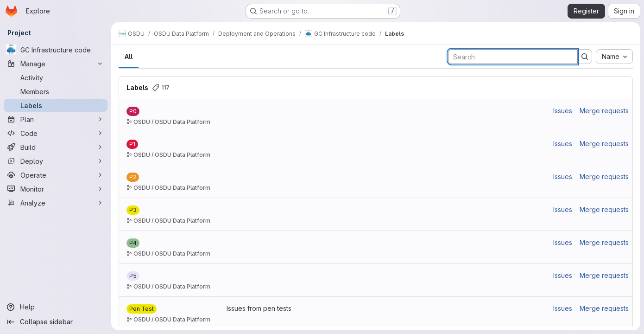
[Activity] (56, 77)
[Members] (56, 91)
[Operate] (56, 175)
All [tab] (129, 56)
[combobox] (614, 57)
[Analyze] (56, 203)
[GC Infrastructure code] (56, 50)
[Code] (56, 133)
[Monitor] (56, 189)
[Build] (56, 147)
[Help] (56, 307)
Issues (563, 111)
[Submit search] (585, 57)
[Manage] (56, 64)
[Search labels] (513, 57)
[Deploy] (56, 161)
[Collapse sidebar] (56, 322)
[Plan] (56, 119)
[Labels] (56, 105)
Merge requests (604, 111)
